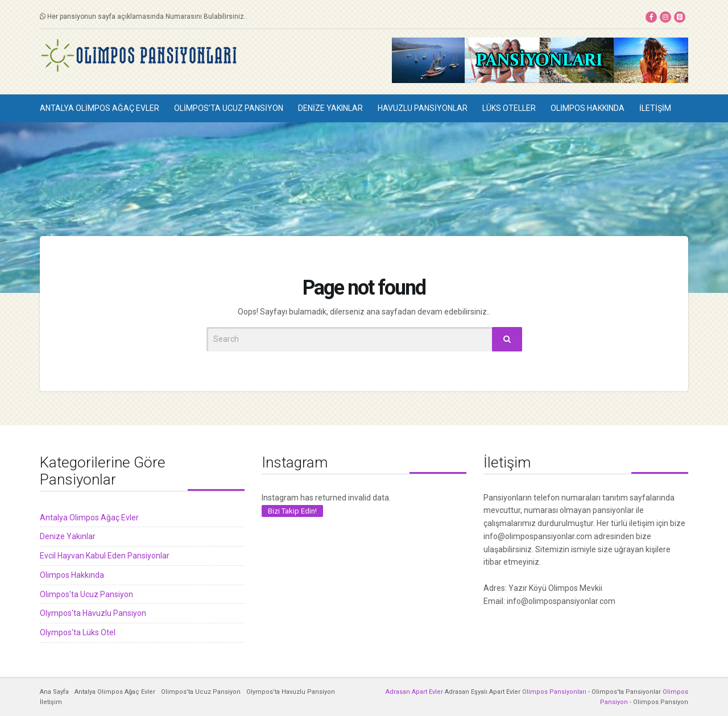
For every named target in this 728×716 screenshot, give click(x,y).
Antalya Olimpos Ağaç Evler (100, 108)
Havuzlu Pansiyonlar (423, 108)
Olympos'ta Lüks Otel (78, 632)
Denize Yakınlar (330, 108)
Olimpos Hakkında (588, 108)
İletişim (655, 108)
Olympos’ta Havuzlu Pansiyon (291, 692)
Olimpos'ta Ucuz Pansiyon (86, 594)
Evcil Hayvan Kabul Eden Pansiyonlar (105, 556)
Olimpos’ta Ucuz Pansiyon (229, 108)
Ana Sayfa (54, 692)
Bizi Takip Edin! (292, 511)
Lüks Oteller (509, 108)
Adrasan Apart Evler (414, 692)
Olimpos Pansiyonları (554, 692)
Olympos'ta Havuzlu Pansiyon (93, 613)
